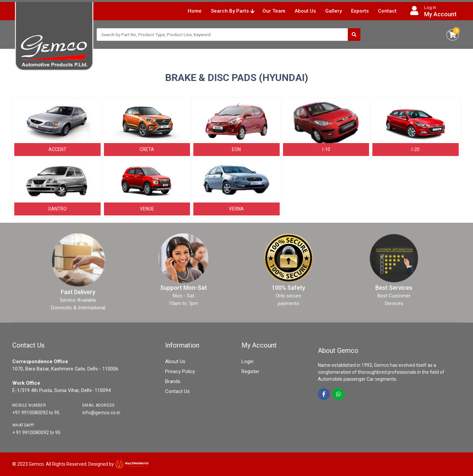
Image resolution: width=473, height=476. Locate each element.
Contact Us (177, 391)
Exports (360, 11)
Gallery (333, 11)
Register (250, 371)
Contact (387, 11)
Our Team (274, 11)
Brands (173, 381)
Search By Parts (233, 11)
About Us (305, 11)
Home (195, 11)
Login (247, 361)
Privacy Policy (180, 371)
